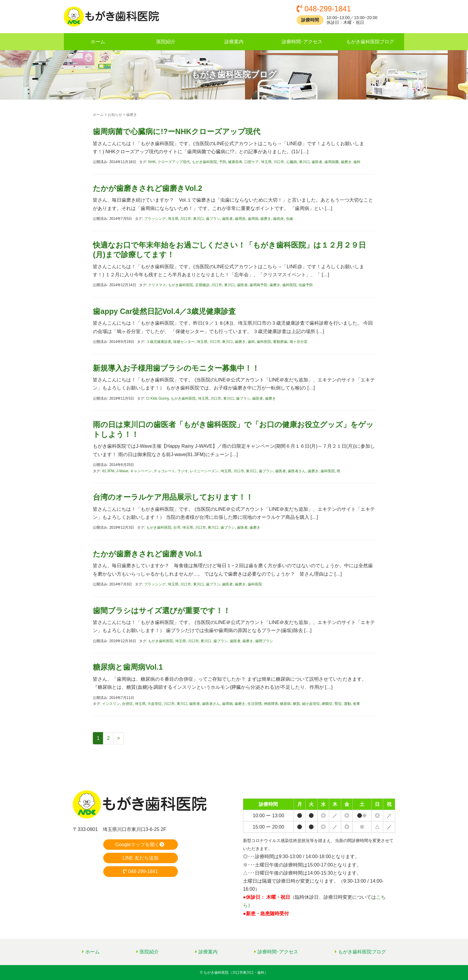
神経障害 (271, 704)
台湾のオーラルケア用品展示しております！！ (173, 497)
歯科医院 (290, 285)
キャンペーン (141, 471)
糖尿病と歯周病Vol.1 (128, 667)
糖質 (296, 704)
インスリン (111, 704)
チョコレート (164, 471)
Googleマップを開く (140, 845)
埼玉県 (266, 162)
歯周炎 (240, 219)
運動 (347, 704)
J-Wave (122, 471)
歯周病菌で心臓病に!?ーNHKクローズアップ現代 (177, 131)
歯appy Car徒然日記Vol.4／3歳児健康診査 (164, 311)
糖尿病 (285, 704)
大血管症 (155, 704)
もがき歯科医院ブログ (370, 42)
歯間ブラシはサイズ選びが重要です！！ (162, 611)
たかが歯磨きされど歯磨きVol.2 (147, 188)
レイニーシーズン (204, 471)
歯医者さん (297, 471)
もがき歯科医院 (204, 162)
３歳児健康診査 (159, 342)
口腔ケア (252, 162)
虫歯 (290, 219)
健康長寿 (235, 162)
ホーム (98, 42)
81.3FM (108, 471)
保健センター (184, 342)
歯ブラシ (213, 219)
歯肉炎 (278, 219)
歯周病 (253, 219)
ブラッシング (155, 219)
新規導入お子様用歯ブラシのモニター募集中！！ (176, 368)
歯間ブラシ (264, 641)
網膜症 (327, 704)
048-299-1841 (140, 871)
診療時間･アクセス (302, 42)
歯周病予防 (258, 285)
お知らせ (115, 115)
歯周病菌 (332, 162)
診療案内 (234, 42)
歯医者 (317, 162)
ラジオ (183, 471)
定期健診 (202, 285)
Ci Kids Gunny (158, 398)
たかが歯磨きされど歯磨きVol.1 (147, 554)
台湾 (177, 527)
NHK (152, 162)
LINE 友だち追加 (140, 858)
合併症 (127, 704)
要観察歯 (280, 342)
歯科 (357, 162)
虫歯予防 (306, 285)
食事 (356, 704)
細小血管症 (311, 704)
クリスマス (157, 285)
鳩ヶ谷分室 (298, 342)
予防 (223, 162)
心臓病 (292, 162)
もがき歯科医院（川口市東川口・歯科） (236, 973)
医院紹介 (166, 42)
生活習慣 (255, 704)
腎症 (338, 704)
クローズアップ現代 (174, 162)
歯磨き (346, 162)
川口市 (279, 162)
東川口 (304, 162)
